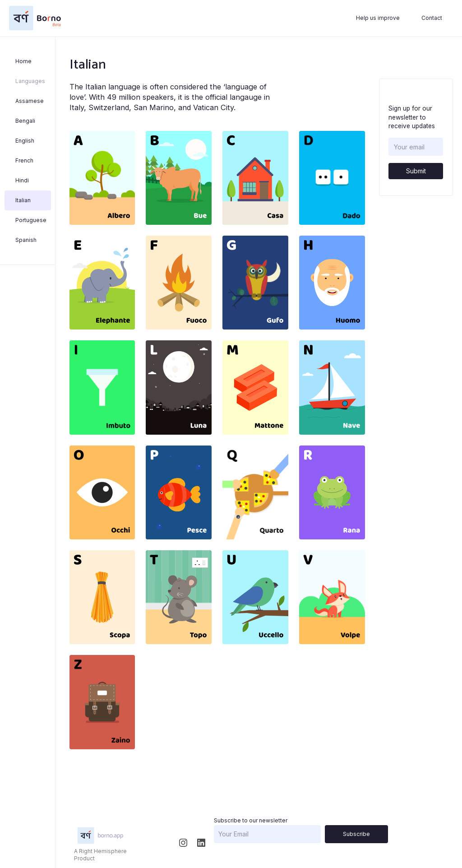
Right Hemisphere (103, 851)
